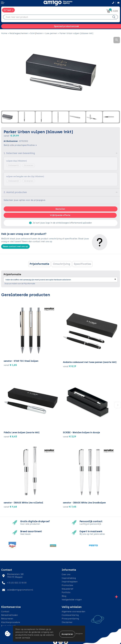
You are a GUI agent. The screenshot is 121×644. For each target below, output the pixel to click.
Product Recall (8, 625)
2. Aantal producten (15, 192)
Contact (5, 610)
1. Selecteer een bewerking (19, 153)
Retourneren (7, 618)
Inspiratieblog (69, 577)
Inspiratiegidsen (70, 580)
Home (4, 33)
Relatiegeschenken (19, 33)
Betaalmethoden (9, 614)
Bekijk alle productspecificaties (20, 145)
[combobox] (57, 17)
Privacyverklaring (70, 618)
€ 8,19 (70, 365)
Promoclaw (67, 584)
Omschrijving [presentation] (62, 264)
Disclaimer (67, 621)
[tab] (39, 264)
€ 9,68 (10, 506)
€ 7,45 (70, 506)
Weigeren (79, 634)
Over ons (66, 573)
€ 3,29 (70, 435)
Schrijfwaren (36, 33)
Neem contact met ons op (15, 246)
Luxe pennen (51, 33)
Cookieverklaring (70, 614)
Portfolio (66, 591)
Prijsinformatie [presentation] (39, 264)
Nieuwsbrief (67, 588)
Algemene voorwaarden (73, 610)
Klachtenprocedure (11, 621)
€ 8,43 (10, 435)
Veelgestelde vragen (72, 598)
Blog (64, 595)
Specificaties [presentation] (82, 264)
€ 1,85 (10, 365)
